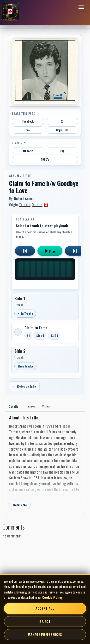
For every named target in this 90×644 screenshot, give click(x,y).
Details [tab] (13, 406)
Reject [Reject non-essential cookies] (45, 621)
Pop (62, 151)
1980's (45, 159)
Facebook (28, 121)
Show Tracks (25, 366)
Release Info (24, 386)
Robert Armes (24, 198)
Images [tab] (30, 406)
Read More (20, 505)
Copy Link (62, 130)
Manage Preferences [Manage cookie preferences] (45, 634)
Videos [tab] (46, 406)
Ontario (28, 151)
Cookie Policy (52, 597)
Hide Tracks (25, 314)
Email (28, 130)
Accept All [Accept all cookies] (45, 608)
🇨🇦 (46, 204)
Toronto (25, 204)
